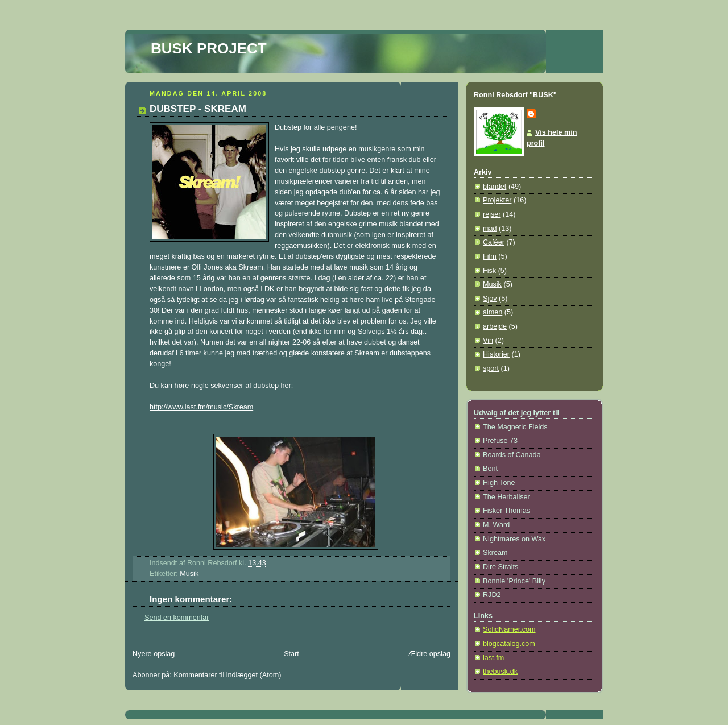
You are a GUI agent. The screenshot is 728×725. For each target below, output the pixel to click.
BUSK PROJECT (209, 48)
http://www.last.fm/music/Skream (201, 407)
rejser (492, 214)
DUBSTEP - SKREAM (198, 109)
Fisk (489, 271)
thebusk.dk (500, 672)
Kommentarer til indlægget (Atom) (227, 675)
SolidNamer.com (509, 629)
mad (490, 229)
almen (493, 312)
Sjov (490, 299)
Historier (496, 354)
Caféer (494, 242)
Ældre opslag (429, 654)
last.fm (493, 658)
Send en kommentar (177, 618)
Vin (488, 341)
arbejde (495, 326)
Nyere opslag (154, 654)
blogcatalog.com (509, 644)
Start (291, 654)
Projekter (497, 200)
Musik (189, 574)
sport (491, 368)
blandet (495, 187)
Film (490, 256)
